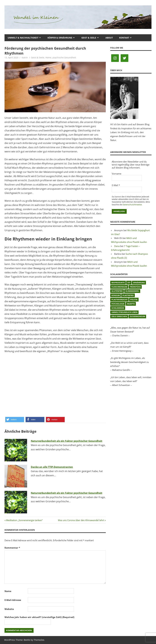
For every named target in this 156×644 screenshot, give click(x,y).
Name (8, 591)
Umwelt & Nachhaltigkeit (23, 38)
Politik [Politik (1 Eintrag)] (134, 300)
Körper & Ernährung (60, 38)
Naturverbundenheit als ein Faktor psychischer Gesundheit (67, 441)
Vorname (117, 174)
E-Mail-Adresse (13, 600)
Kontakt (124, 38)
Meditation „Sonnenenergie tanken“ (24, 520)
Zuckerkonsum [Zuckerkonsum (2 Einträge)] (137, 316)
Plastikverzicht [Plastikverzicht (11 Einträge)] (120, 300)
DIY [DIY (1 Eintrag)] (129, 283)
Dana (117, 246)
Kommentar (12, 548)
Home (48, 57)
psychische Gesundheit (64, 57)
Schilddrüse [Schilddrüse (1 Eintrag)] (118, 308)
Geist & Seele (89, 38)
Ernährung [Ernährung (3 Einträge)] (139, 283)
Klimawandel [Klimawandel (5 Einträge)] (132, 291)
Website (9, 609)
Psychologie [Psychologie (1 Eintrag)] (118, 304)
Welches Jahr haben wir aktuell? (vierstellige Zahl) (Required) (39, 617)
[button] (15, 420)
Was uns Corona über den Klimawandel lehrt (81, 520)
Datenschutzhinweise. (132, 205)
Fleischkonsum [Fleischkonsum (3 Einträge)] (119, 287)
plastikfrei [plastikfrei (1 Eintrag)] (128, 295)
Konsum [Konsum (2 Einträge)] (116, 295)
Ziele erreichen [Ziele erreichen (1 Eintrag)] (119, 316)
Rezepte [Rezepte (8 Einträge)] (131, 304)
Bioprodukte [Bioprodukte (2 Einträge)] (118, 283)
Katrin (25, 57)
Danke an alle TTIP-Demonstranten (52, 467)
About (109, 38)
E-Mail (116, 185)
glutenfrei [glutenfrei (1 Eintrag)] (117, 291)
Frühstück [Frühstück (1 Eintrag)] (135, 287)
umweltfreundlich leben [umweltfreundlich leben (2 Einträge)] (124, 312)
